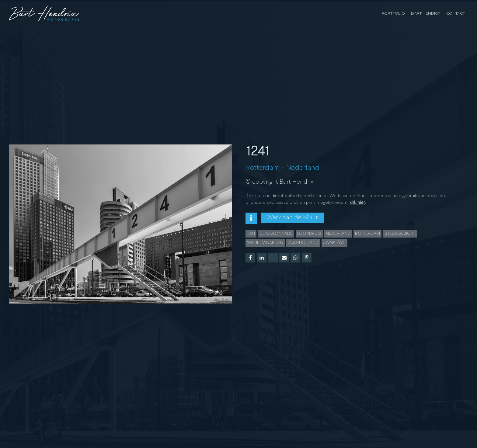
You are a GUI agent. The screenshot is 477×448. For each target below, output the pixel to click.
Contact (456, 14)
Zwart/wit (334, 243)
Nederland (303, 168)
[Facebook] (250, 258)
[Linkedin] (262, 258)
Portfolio (393, 14)
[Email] (284, 258)
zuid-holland (303, 243)
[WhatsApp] (295, 258)
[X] (273, 258)
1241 (251, 234)
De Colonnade (276, 234)
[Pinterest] (307, 258)
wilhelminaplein (265, 243)
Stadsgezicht (400, 234)
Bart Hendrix (426, 14)
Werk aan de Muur (292, 218)
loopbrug (309, 234)
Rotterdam (263, 168)
